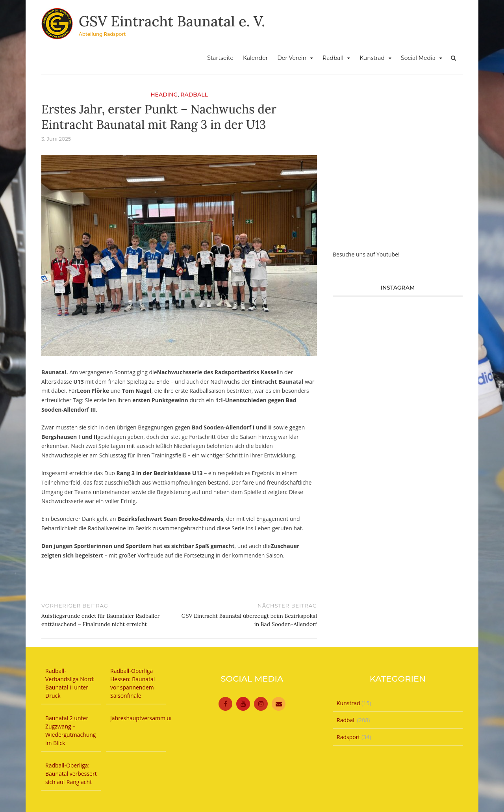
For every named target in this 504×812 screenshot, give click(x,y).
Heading (164, 95)
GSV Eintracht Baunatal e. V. (172, 21)
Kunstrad (372, 58)
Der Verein (292, 58)
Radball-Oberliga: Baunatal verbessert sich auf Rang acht (71, 774)
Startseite (220, 58)
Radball (333, 58)
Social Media (418, 58)
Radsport (348, 737)
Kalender (255, 58)
